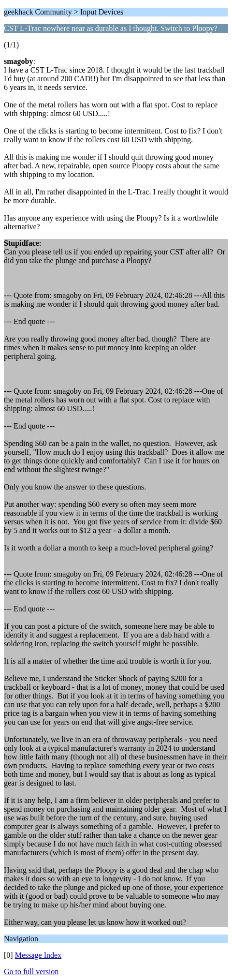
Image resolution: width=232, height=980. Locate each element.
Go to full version (31, 972)
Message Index (38, 955)
